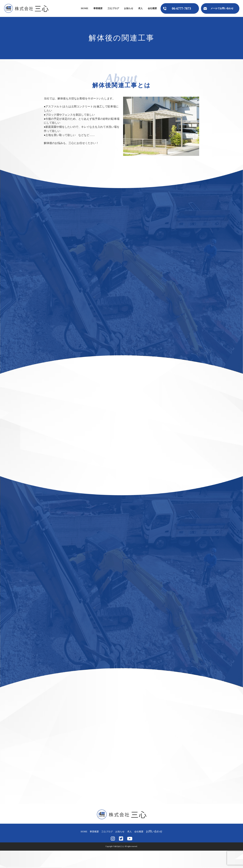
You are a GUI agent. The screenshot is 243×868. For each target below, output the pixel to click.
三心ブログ (113, 8)
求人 (140, 8)
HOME (85, 8)
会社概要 (152, 8)
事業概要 (98, 8)
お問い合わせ (159, 831)
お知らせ (129, 8)
